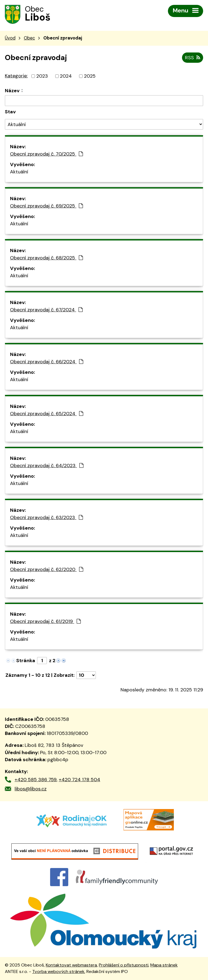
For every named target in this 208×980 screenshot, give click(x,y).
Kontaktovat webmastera (71, 965)
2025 (90, 76)
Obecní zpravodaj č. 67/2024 (46, 310)
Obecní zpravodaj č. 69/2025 (46, 206)
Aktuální (19, 172)
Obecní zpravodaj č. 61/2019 (45, 621)
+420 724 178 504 (79, 780)
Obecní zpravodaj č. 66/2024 (47, 362)
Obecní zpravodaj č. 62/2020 (47, 569)
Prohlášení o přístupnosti (124, 965)
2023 (42, 76)
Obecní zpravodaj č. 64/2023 (47, 466)
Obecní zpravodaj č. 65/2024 (47, 414)
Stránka (26, 661)
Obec (29, 38)
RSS (193, 58)
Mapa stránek (164, 965)
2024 (66, 76)
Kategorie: (16, 76)
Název (12, 91)
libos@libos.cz (31, 789)
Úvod (10, 38)
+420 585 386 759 (36, 780)
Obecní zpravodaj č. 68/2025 (46, 258)
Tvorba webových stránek (58, 971)
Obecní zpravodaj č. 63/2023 (46, 517)
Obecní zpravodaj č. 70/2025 (46, 154)
